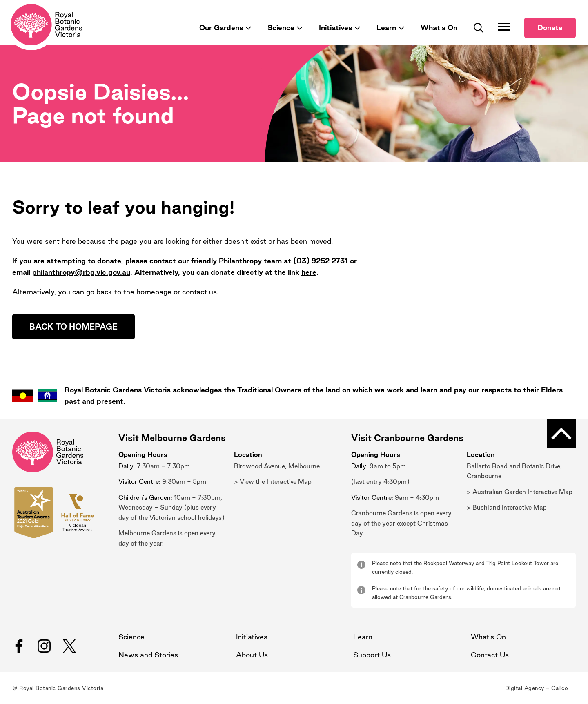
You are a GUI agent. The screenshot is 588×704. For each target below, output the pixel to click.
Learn (386, 28)
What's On (439, 28)
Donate (550, 28)
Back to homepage (73, 327)
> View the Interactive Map (273, 482)
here (309, 272)
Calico (560, 688)
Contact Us (490, 655)
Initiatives (335, 28)
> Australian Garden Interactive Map (520, 492)
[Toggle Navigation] (504, 27)
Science (281, 28)
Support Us (372, 655)
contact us (199, 292)
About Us (252, 655)
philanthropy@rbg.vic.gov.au (81, 272)
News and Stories (148, 655)
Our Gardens (221, 28)
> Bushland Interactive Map (507, 507)
